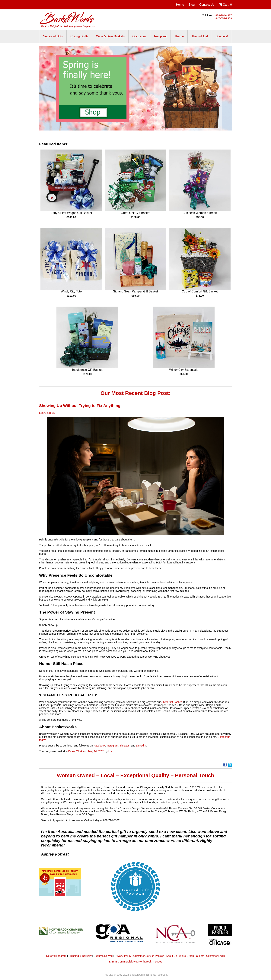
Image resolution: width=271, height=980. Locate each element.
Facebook (99, 746)
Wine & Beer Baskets (110, 36)
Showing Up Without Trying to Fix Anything (80, 406)
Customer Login (216, 956)
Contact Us (207, 5)
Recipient (160, 36)
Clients (200, 956)
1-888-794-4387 (222, 15)
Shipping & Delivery (80, 956)
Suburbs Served (103, 956)
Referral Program (56, 956)
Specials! (222, 36)
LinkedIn (141, 746)
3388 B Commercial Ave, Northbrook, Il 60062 (136, 962)
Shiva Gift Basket (172, 702)
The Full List (200, 36)
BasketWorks (76, 751)
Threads (125, 746)
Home (180, 5)
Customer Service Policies (149, 956)
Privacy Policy (123, 956)
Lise (111, 751)
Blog (192, 5)
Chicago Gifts (79, 36)
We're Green (186, 956)
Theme (179, 36)
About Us (171, 956)
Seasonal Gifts (53, 36)
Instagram (113, 746)
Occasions (139, 36)
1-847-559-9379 (222, 18)
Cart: (225, 5)
